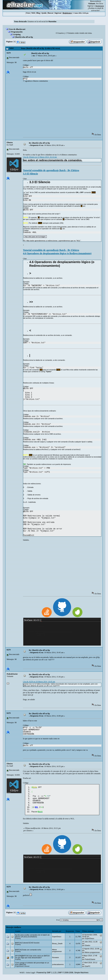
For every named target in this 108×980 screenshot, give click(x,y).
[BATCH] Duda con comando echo (28, 953)
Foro (28, 13)
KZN (9, 53)
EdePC (88, 970)
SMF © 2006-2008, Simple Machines (73, 976)
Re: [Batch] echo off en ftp (39, 143)
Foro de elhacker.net (17, 29)
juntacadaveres (58, 968)
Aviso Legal (30, 976)
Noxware (55, 961)
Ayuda (44, 13)
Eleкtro (10, 142)
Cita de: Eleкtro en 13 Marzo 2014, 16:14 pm (40, 157)
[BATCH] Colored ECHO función (27, 946)
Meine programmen (57, 954)
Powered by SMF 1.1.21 (46, 976)
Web (33, 13)
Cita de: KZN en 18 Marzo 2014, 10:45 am (39, 682)
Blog (38, 13)
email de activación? (97, 9)
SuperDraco (57, 940)
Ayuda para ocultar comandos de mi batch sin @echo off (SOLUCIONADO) (32, 940)
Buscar (50, 13)
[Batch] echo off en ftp (24, 37)
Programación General (22, 970)
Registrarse (67, 13)
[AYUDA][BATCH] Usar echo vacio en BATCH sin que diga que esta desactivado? (32, 960)
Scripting (17, 34)
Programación (17, 32)
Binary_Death (57, 947)
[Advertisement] (65, 108)
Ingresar (91, 6)
